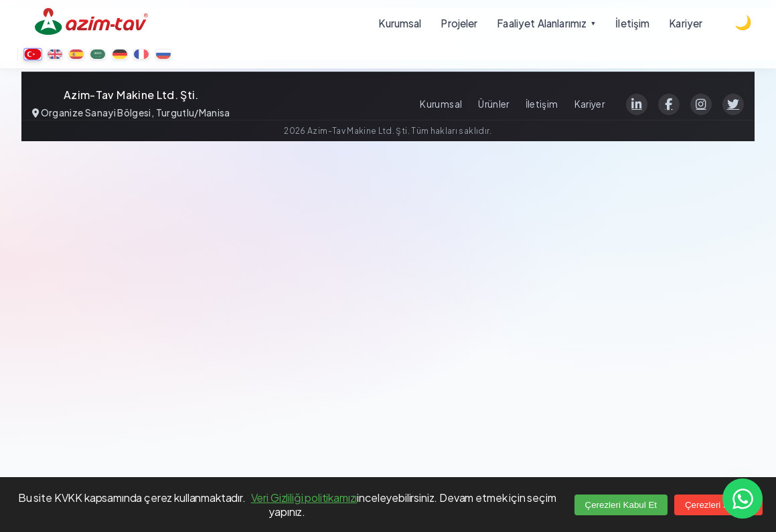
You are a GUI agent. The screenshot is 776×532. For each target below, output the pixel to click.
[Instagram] (701, 104)
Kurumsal (441, 104)
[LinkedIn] (637, 104)
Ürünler (493, 104)
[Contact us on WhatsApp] (743, 499)
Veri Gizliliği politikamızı (304, 498)
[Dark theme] (743, 23)
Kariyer (590, 104)
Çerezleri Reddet (718, 505)
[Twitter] (733, 104)
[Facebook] (669, 104)
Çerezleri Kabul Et (621, 505)
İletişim (542, 104)
